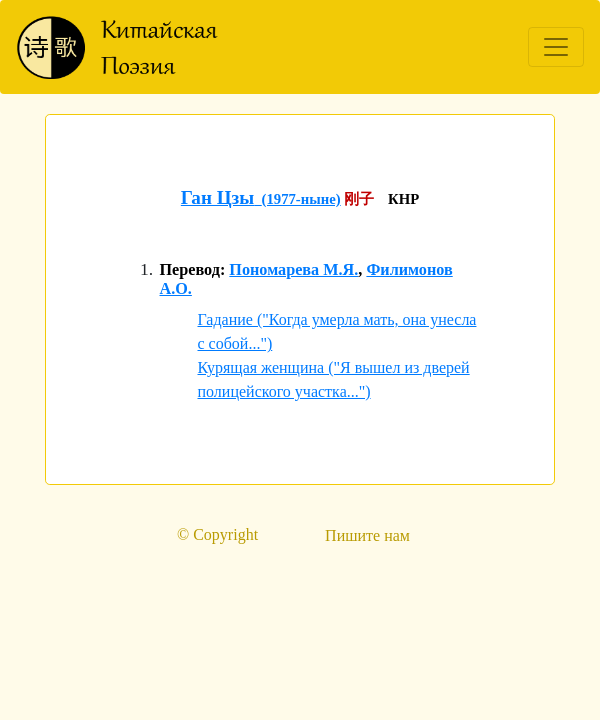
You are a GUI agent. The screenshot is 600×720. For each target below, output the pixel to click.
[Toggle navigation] (556, 47)
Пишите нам (367, 535)
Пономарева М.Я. (293, 270)
